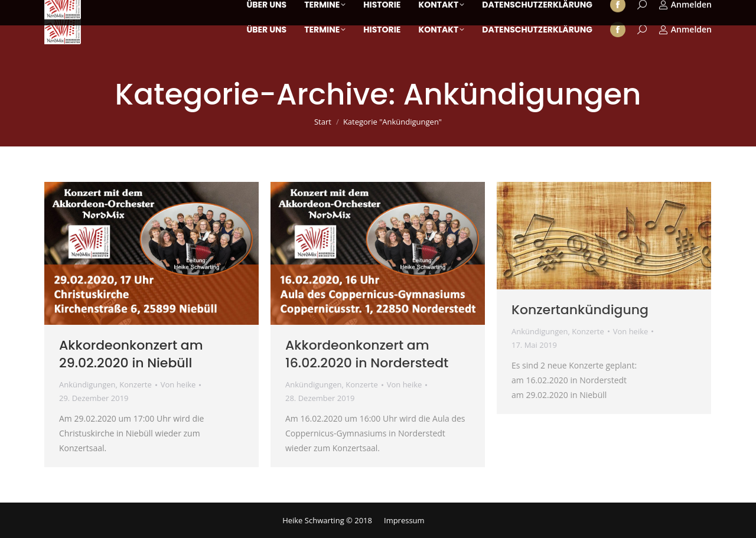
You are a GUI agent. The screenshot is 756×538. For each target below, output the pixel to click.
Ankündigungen (87, 384)
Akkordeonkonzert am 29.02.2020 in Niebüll (131, 354)
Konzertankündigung (580, 310)
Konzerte (135, 384)
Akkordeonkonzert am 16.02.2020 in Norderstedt (367, 354)
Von (178, 384)
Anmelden (685, 30)
